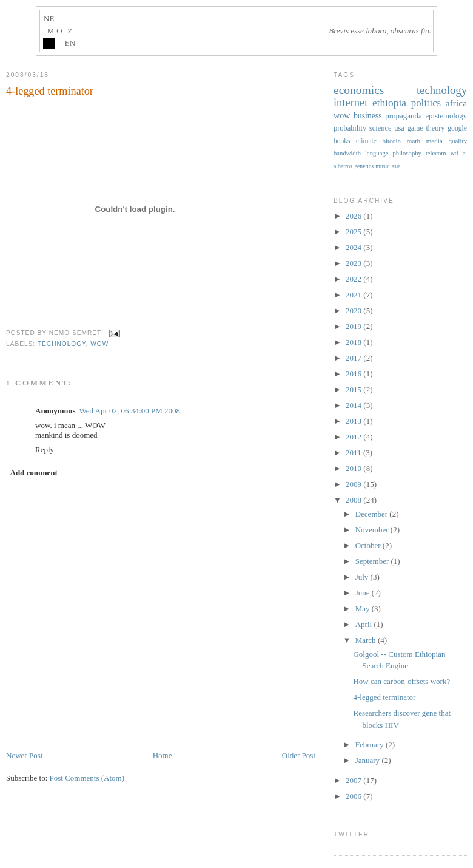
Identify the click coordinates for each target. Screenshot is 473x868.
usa (399, 128)
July (363, 577)
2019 (354, 326)
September (373, 561)
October (369, 545)
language (377, 153)
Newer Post (24, 755)
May (364, 609)
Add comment (34, 473)
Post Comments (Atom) (87, 778)
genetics (364, 166)
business (368, 116)
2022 (354, 279)
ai (465, 153)
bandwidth (347, 153)
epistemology (446, 116)
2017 (354, 358)
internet (351, 103)
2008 (354, 500)
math (414, 141)
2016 (354, 374)
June (364, 593)
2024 (354, 247)
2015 (354, 389)
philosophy (407, 153)
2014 (354, 405)
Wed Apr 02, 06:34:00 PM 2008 (129, 411)
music (382, 166)
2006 (354, 796)
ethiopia (389, 103)
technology (62, 344)
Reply (45, 449)
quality (458, 141)
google (457, 128)
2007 (354, 780)
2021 (354, 295)
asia (396, 166)
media (434, 141)
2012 (354, 437)
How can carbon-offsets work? (401, 681)
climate (366, 141)
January (369, 760)
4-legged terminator (50, 91)
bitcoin (391, 141)
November (373, 530)
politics (426, 103)
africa (456, 103)
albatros (343, 166)
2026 (354, 216)
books (342, 141)
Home (163, 755)
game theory (426, 128)
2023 (354, 263)
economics (359, 90)
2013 (354, 421)
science (380, 128)
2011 (354, 453)
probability (350, 128)
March (367, 640)
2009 (354, 484)
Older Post (299, 755)
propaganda (404, 116)
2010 (354, 468)
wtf (455, 153)
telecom (436, 153)
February (371, 744)
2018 (354, 342)
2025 (354, 232)
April (365, 624)
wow (99, 344)
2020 (354, 310)
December (373, 514)
